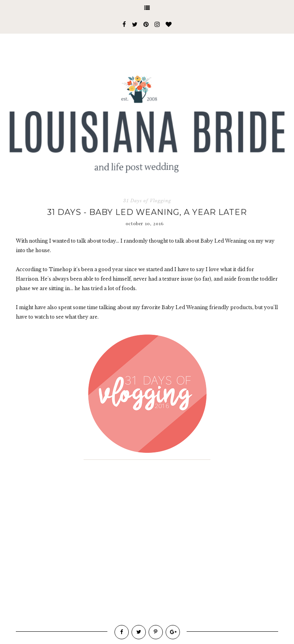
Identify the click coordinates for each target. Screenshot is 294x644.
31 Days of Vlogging (147, 201)
